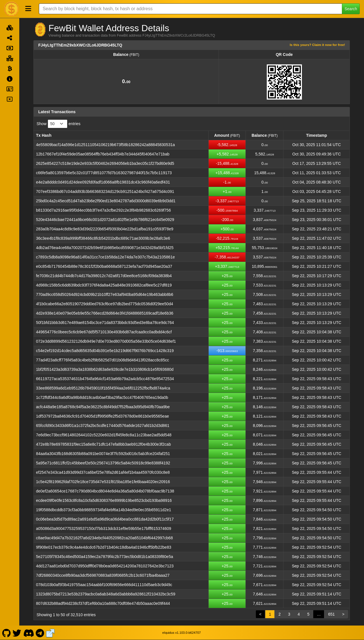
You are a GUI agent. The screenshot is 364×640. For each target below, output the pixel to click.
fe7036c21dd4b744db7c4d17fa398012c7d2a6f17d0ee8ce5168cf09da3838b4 (104, 276)
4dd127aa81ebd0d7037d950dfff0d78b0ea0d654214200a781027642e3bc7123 (105, 566)
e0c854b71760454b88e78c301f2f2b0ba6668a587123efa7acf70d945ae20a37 (104, 266)
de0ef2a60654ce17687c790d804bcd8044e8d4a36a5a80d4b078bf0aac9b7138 (105, 491)
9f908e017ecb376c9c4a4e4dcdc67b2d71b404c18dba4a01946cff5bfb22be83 (104, 547)
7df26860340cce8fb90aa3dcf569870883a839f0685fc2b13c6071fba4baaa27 (103, 575)
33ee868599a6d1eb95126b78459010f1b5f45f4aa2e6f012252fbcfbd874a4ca (103, 388)
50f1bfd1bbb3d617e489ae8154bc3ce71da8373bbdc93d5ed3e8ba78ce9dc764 (105, 323)
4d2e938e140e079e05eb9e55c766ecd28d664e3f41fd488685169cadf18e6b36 (105, 313)
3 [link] (289, 614)
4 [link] (299, 614)
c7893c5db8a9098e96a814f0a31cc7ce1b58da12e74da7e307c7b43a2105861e (105, 257)
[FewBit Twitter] (17, 633)
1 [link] (270, 614)
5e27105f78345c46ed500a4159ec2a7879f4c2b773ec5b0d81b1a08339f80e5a (104, 557)
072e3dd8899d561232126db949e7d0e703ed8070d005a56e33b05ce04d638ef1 (106, 341)
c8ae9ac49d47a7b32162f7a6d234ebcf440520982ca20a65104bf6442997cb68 (104, 538)
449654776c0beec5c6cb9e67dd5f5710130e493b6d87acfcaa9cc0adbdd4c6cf (104, 332)
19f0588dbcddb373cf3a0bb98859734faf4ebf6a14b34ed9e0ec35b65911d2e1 (103, 510)
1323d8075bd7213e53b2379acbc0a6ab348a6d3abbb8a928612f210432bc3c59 (106, 594)
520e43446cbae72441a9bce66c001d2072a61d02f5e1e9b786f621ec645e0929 (105, 220)
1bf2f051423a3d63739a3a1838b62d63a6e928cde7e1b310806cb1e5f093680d (105, 369)
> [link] (343, 614)
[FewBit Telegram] (40, 633)
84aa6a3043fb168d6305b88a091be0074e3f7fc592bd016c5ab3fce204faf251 (103, 454)
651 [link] (331, 614)
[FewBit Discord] (28, 633)
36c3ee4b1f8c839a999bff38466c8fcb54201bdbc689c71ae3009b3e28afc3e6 (103, 238)
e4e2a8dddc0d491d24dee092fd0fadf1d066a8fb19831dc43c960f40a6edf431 (103, 182)
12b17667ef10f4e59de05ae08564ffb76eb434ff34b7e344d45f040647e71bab (103, 154)
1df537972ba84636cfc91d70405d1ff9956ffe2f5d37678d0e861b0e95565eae (102, 416)
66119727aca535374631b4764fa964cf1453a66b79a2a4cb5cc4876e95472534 (105, 379)
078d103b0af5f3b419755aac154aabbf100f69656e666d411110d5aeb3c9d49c (104, 585)
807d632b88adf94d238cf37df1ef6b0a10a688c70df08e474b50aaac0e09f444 (103, 603)
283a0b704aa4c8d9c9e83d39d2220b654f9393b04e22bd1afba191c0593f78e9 (105, 229)
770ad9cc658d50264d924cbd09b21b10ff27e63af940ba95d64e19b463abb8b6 (105, 294)
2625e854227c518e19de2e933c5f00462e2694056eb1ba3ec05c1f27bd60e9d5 (105, 163)
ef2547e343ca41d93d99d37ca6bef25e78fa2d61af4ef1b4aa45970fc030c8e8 (103, 472)
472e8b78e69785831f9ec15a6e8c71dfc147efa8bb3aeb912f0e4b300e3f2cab (103, 444)
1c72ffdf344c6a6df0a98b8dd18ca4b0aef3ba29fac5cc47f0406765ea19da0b (102, 397)
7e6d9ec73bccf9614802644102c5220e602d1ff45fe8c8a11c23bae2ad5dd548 (104, 435)
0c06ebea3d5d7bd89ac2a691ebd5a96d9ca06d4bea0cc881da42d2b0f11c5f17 (105, 519)
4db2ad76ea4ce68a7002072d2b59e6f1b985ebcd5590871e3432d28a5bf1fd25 (105, 248)
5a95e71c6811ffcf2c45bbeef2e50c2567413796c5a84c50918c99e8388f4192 (103, 463)
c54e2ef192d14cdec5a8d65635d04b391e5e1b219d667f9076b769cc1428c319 (105, 351)
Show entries (59, 124)
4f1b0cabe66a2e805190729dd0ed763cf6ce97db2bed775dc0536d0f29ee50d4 (104, 304)
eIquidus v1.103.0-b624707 (182, 633)
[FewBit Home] (11, 9)
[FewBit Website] (50, 633)
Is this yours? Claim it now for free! (317, 45)
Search (351, 9)
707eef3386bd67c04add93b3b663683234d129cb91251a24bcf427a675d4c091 (105, 191)
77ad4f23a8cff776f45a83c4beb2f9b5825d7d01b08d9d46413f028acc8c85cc (102, 360)
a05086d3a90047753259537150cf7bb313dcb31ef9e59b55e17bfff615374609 (104, 529)
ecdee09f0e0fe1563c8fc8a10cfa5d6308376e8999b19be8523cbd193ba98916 (104, 500)
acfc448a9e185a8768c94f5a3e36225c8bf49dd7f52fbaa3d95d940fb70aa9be (103, 407)
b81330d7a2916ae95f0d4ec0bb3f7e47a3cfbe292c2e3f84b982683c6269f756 (103, 210)
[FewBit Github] (6, 633)
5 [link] (308, 614)
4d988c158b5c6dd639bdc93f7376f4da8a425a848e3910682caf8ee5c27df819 (104, 285)
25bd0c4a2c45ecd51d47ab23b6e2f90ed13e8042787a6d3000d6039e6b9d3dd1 (106, 201)
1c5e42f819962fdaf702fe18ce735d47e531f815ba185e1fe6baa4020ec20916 (103, 482)
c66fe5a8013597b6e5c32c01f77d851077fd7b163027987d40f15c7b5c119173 (104, 173)
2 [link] (280, 614)
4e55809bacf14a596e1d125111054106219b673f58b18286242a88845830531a (105, 145)
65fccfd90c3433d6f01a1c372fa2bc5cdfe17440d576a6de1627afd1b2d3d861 (103, 426)
